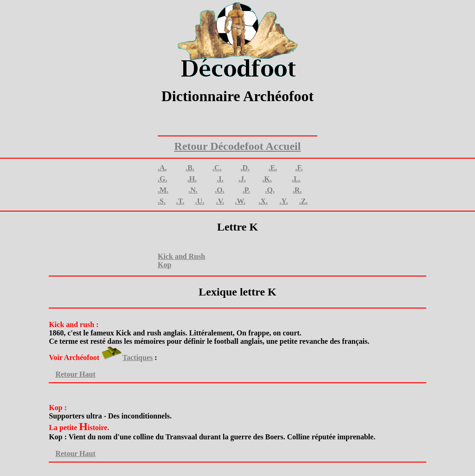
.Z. (304, 201)
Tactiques (138, 357)
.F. (299, 168)
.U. (200, 201)
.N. (193, 190)
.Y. (284, 201)
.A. (162, 168)
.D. (245, 168)
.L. (296, 179)
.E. (273, 168)
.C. (217, 168)
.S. (162, 201)
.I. (220, 179)
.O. (219, 190)
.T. (180, 201)
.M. (163, 190)
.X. (263, 201)
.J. (242, 179)
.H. (192, 179)
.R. (297, 190)
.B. (190, 168)
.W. (241, 201)
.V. (220, 201)
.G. (162, 179)
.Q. (270, 190)
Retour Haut (72, 374)
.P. (246, 190)
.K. (267, 179)
